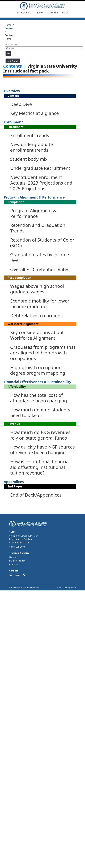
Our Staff (14, 565)
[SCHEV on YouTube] (18, 575)
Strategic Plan (25, 12)
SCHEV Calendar (17, 561)
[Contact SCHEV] (11, 575)
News (40, 12)
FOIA (65, 12)
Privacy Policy (70, 588)
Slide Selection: (12, 44)
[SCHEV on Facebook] (24, 575)
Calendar (53, 12)
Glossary (13, 557)
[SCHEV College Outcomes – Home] (42, 6)
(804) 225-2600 (18, 547)
